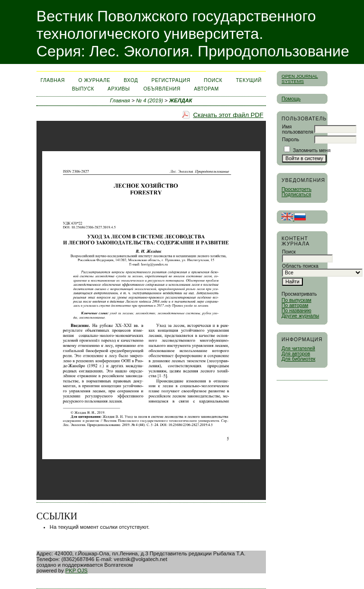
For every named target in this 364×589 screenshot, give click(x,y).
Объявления (162, 89)
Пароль (291, 140)
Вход (131, 80)
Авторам (206, 89)
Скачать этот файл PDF (228, 115)
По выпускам (296, 300)
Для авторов (296, 354)
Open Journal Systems (300, 79)
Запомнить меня (312, 150)
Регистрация (171, 80)
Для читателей (298, 349)
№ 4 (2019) (150, 100)
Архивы (119, 89)
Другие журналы (300, 316)
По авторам (295, 305)
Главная (52, 80)
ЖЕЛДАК (181, 100)
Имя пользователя (298, 129)
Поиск (213, 80)
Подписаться (296, 195)
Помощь (291, 99)
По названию (296, 311)
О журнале (94, 80)
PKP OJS (77, 571)
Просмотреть (296, 189)
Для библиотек (298, 359)
